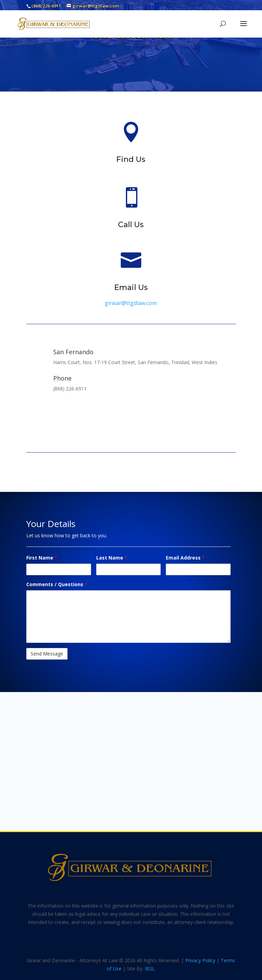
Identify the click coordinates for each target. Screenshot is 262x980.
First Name (42, 558)
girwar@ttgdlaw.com (131, 303)
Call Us (131, 225)
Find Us (131, 159)
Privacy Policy (200, 960)
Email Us (131, 287)
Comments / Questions (57, 584)
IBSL (150, 969)
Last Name (112, 558)
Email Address (185, 558)
